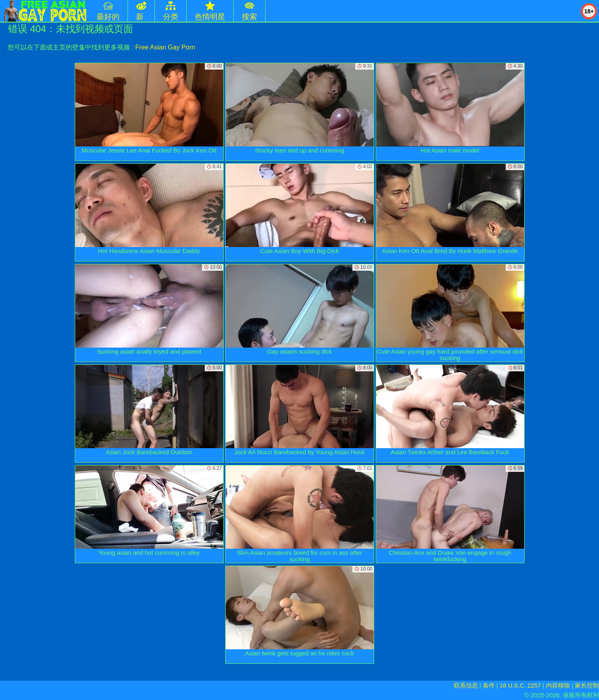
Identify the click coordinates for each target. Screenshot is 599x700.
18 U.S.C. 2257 (520, 685)
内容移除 (558, 685)
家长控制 (587, 685)
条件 (489, 685)
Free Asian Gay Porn (165, 47)
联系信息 (466, 685)
